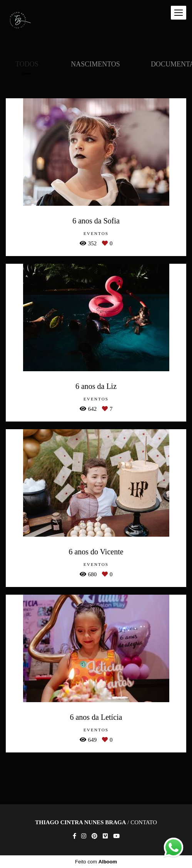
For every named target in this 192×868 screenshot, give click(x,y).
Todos (27, 64)
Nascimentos (95, 64)
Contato (144, 823)
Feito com (96, 862)
